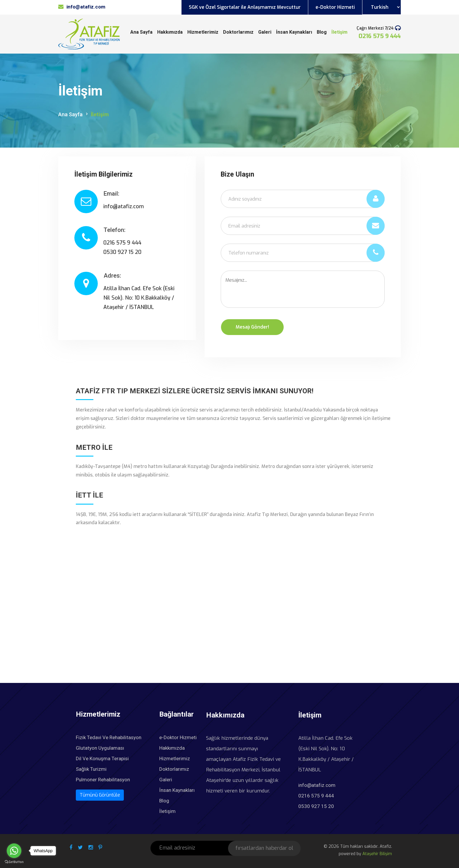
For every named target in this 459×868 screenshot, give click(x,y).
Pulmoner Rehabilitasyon (103, 780)
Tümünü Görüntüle (100, 795)
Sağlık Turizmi (91, 769)
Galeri (265, 32)
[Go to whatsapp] (14, 851)
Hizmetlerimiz (203, 32)
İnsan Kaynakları (294, 32)
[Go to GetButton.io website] (14, 862)
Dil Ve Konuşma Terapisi (102, 758)
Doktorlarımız (238, 32)
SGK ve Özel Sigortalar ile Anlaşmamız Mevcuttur (245, 7)
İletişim (339, 32)
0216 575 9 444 (380, 36)
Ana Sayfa (141, 32)
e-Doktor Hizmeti (335, 7)
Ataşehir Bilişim (377, 854)
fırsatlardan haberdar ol (264, 848)
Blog (322, 32)
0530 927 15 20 (316, 806)
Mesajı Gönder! (252, 327)
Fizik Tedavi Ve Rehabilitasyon (109, 737)
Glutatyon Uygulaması (100, 748)
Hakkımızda (170, 32)
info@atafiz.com (317, 785)
